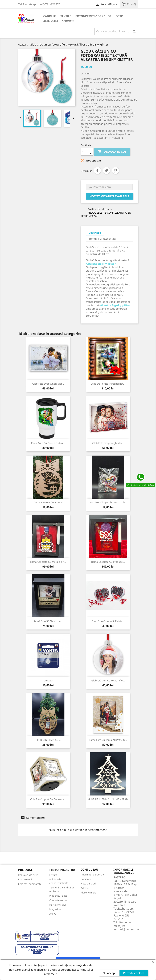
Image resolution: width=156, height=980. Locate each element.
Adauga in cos (112, 152)
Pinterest (115, 170)
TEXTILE (66, 16)
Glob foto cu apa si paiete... (108, 621)
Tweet (106, 170)
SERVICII (68, 21)
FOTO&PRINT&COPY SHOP (93, 16)
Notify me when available (109, 196)
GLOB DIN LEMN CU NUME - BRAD (108, 799)
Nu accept (109, 973)
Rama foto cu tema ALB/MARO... (108, 740)
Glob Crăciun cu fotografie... (108, 680)
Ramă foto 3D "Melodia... (48, 621)
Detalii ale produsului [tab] (103, 239)
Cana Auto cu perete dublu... (48, 443)
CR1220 (48, 680)
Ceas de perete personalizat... (108, 384)
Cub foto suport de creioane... (48, 799)
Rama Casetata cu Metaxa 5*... (48, 562)
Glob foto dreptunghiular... (48, 384)
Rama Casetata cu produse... (108, 562)
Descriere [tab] (95, 233)
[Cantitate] (85, 152)
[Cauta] (116, 31)
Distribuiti (97, 170)
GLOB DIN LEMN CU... (48, 740)
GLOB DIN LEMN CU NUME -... (48, 502)
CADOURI (50, 16)
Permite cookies (134, 973)
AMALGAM (51, 21)
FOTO (120, 16)
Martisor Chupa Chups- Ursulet (108, 502)
